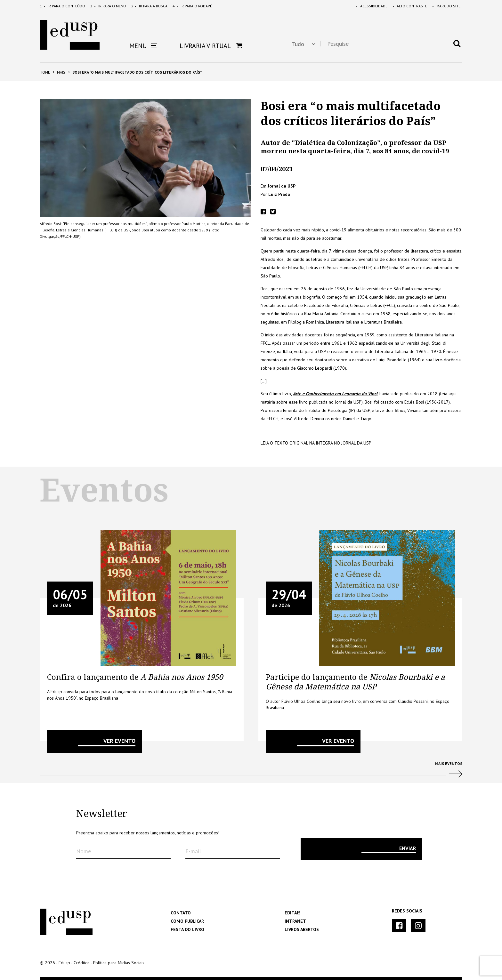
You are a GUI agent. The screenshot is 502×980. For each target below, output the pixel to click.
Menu (108, 6)
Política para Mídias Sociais (119, 963)
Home (45, 72)
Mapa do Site (446, 6)
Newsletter (102, 814)
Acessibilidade (372, 6)
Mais (61, 72)
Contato (181, 913)
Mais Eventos (251, 772)
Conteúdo (62, 6)
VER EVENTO (119, 741)
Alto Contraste (410, 6)
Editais (293, 913)
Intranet (295, 921)
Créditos (82, 963)
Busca (149, 6)
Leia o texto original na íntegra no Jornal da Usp (316, 443)
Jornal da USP (282, 186)
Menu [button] (143, 46)
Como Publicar (187, 921)
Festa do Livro (187, 929)
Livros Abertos (302, 929)
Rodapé (192, 6)
